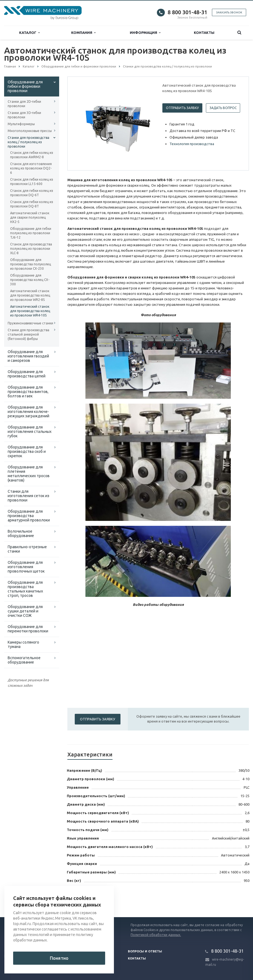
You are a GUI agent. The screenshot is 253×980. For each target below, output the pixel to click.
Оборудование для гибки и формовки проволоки (25, 86)
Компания (83, 33)
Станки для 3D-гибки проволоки (24, 115)
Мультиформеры (21, 124)
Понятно (59, 958)
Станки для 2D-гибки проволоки (24, 104)
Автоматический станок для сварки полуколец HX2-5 (30, 217)
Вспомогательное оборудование (24, 660)
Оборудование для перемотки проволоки (28, 629)
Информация (145, 33)
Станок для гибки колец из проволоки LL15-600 (32, 182)
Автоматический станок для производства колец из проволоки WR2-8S (30, 295)
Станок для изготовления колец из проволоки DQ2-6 (31, 168)
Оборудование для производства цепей (27, 374)
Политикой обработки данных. (156, 935)
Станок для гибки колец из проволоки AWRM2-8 (32, 155)
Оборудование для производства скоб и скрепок (27, 451)
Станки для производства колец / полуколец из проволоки (28, 142)
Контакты (204, 33)
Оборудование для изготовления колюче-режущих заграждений (28, 412)
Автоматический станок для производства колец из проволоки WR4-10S (30, 311)
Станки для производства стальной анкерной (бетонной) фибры (28, 334)
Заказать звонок (229, 12)
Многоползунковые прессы (30, 131)
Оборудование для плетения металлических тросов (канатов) (29, 474)
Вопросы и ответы (145, 951)
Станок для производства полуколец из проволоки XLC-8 (31, 249)
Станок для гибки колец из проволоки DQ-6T (32, 193)
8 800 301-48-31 (187, 12)
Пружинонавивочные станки (30, 323)
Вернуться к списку (89, 900)
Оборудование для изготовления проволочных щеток (26, 567)
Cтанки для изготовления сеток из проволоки (28, 496)
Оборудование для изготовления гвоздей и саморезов (28, 356)
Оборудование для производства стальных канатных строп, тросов (25, 589)
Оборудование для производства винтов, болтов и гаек (28, 392)
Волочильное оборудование (21, 533)
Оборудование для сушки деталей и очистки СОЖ (25, 611)
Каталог (29, 33)
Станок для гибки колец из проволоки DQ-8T (32, 204)
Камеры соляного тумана (23, 644)
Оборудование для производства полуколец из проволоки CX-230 (31, 264)
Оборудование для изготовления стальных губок (30, 432)
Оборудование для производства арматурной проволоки (29, 516)
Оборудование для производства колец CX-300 (30, 280)
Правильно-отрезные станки (27, 549)
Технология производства (192, 144)
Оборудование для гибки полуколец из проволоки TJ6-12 (31, 233)
